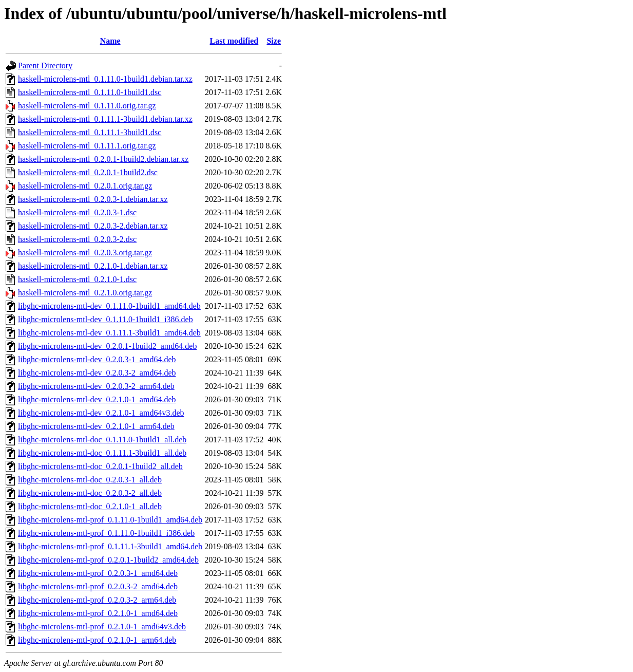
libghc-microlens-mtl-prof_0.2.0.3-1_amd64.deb (98, 573)
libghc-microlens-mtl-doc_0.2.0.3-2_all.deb (90, 493)
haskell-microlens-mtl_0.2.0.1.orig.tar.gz (85, 186)
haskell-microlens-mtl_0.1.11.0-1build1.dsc (90, 92)
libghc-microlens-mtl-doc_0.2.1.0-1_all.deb (90, 506)
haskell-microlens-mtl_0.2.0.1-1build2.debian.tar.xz (103, 159)
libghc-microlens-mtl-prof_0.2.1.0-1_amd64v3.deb (102, 627)
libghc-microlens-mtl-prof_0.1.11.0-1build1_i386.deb (106, 533)
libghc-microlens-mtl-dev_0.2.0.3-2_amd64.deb (97, 373)
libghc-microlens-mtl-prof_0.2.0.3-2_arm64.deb (97, 600)
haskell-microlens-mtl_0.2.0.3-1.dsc (77, 212)
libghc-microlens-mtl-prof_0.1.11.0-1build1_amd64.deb (110, 520)
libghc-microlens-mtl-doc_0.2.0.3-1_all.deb (90, 480)
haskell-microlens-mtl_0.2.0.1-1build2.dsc (88, 172)
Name (110, 41)
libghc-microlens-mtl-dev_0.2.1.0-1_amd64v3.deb (101, 413)
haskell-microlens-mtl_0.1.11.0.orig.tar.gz (87, 106)
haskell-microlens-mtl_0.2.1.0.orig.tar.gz (85, 293)
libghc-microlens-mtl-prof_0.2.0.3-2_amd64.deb (98, 586)
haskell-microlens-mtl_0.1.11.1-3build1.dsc (90, 132)
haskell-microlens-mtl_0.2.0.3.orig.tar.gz (85, 253)
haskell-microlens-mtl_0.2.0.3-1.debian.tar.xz (93, 199)
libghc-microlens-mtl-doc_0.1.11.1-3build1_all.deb (102, 453)
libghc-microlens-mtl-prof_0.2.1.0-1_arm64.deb (97, 640)
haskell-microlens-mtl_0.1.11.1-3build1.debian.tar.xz (105, 119)
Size (274, 41)
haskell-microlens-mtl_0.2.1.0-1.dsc (77, 279)
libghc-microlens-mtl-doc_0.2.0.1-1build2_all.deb (100, 466)
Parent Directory (45, 66)
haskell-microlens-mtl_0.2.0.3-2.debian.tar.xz (93, 226)
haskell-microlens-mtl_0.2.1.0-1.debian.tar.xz (93, 266)
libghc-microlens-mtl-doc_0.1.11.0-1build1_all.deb (102, 440)
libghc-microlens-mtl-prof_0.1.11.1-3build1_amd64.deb (110, 546)
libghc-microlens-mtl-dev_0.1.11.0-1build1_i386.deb (106, 319)
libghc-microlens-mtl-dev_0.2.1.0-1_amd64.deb (97, 399)
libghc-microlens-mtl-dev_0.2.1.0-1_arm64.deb (96, 426)
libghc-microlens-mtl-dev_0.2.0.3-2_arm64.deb (96, 386)
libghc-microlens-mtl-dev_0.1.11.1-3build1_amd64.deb (109, 333)
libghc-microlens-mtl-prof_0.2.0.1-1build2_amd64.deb (108, 560)
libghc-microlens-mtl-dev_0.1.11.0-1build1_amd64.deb (109, 306)
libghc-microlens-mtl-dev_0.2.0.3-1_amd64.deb (97, 359)
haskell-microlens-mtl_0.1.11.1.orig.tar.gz (87, 146)
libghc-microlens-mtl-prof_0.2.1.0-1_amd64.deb (98, 613)
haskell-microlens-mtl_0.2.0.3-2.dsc (77, 239)
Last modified (234, 41)
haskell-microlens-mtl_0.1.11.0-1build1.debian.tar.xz (105, 79)
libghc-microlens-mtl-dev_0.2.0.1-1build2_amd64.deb (107, 346)
